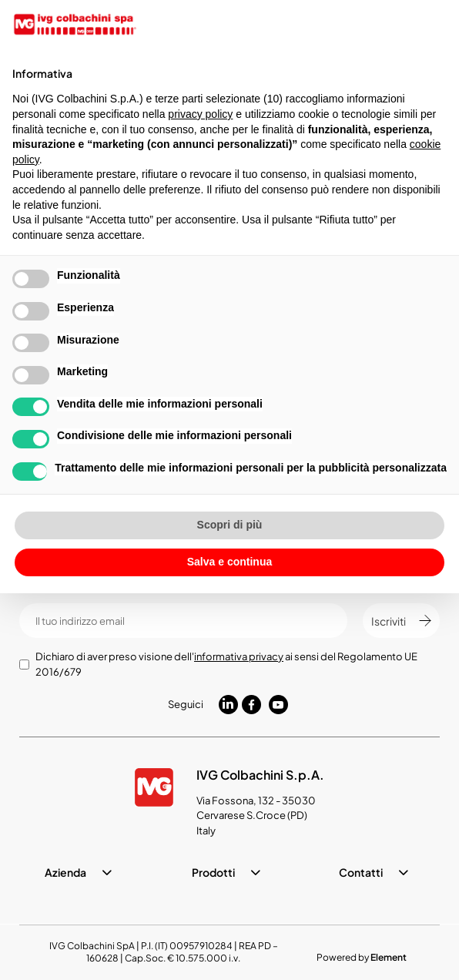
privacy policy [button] (200, 114)
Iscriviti (401, 621)
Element (389, 957)
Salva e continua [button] (229, 562)
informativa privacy (239, 656)
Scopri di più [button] (230, 525)
